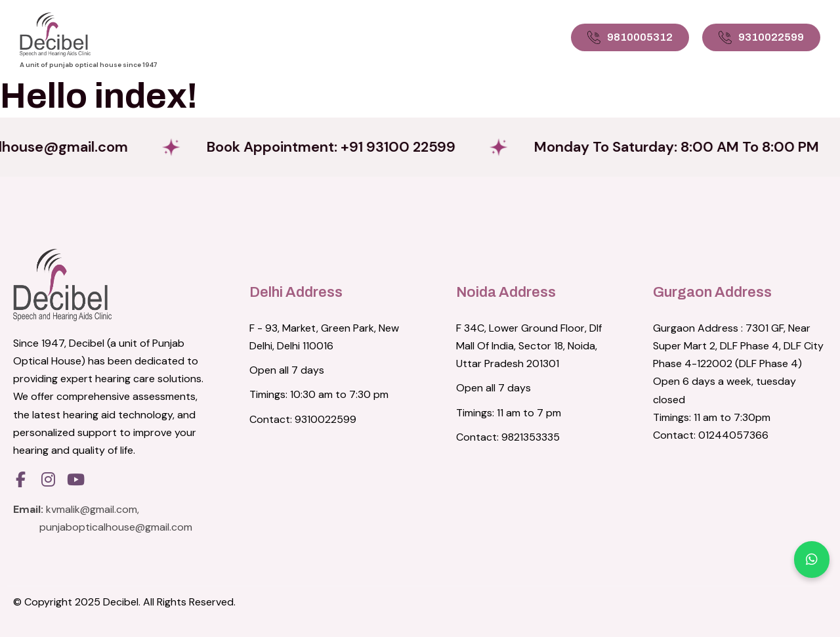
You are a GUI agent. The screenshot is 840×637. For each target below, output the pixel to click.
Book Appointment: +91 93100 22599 (338, 147)
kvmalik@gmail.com (92, 509)
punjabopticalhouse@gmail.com (116, 527)
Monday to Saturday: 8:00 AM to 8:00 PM (687, 147)
